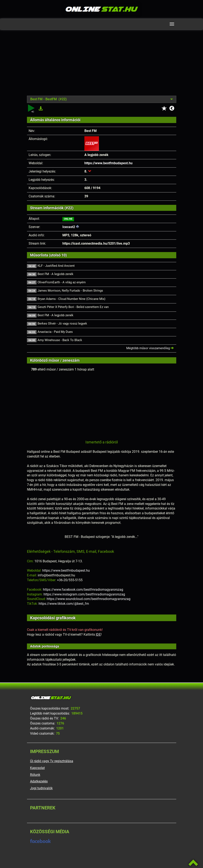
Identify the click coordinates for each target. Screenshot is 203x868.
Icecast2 (69, 227)
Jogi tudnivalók (41, 788)
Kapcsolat (37, 768)
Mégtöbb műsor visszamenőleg (150, 348)
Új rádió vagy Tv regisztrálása (52, 761)
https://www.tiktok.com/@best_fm (64, 604)
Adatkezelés (39, 781)
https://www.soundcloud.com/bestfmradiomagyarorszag (89, 599)
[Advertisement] (102, 66)
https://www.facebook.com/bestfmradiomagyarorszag (83, 590)
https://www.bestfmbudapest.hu (108, 163)
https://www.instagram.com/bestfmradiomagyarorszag (84, 594)
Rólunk (35, 775)
